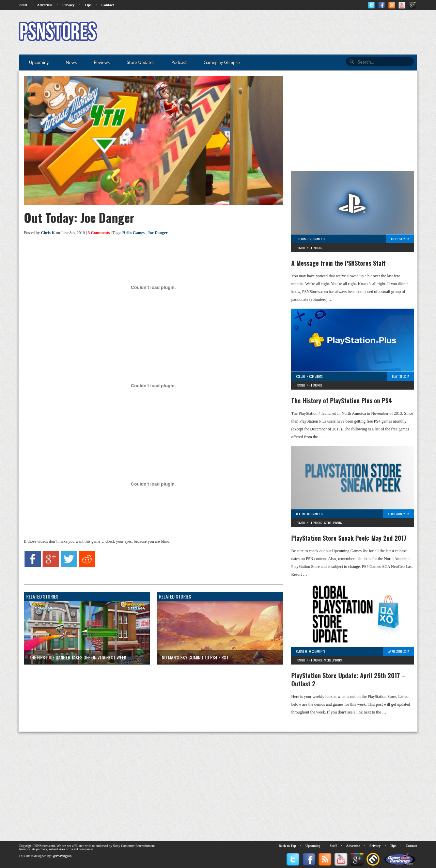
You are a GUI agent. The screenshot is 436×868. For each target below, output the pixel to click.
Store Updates (333, 523)
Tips (88, 5)
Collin (301, 376)
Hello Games (134, 233)
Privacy (68, 5)
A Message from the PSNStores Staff (338, 263)
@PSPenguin (62, 856)
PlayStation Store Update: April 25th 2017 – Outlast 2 (348, 679)
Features (316, 248)
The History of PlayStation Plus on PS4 (342, 400)
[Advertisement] (293, 32)
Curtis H (302, 651)
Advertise (45, 5)
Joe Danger (158, 233)
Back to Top (287, 846)
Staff (23, 5)
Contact (107, 5)
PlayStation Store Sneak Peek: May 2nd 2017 (349, 538)
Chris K (48, 233)
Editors (301, 239)
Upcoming (313, 846)
